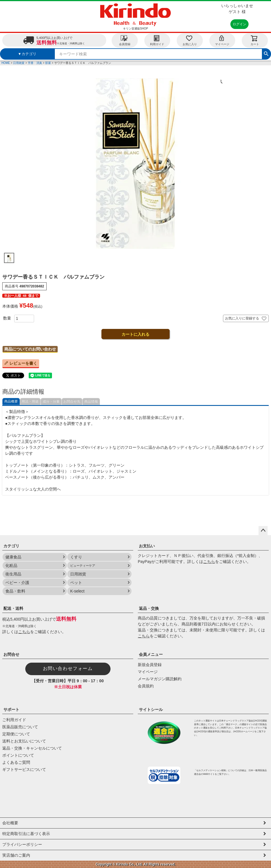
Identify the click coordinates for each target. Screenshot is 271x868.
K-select (77, 591)
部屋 (48, 63)
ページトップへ (263, 531)
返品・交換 (149, 608)
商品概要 (11, 401)
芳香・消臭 (35, 63)
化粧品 (11, 566)
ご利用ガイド (14, 720)
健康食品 (13, 557)
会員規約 (146, 686)
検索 (266, 53)
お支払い (147, 546)
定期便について (16, 734)
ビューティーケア (83, 566)
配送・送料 (13, 608)
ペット (76, 583)
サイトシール (151, 710)
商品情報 (91, 401)
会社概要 (10, 823)
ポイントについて (18, 755)
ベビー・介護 (17, 583)
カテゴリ (11, 546)
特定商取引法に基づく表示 (26, 834)
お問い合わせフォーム (68, 668)
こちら (209, 562)
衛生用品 (13, 574)
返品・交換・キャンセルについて (32, 748)
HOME (6, 63)
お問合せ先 (72, 401)
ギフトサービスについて (24, 769)
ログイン (239, 24)
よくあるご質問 (16, 762)
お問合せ (11, 654)
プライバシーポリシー (22, 844)
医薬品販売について (20, 727)
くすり (76, 557)
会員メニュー (151, 654)
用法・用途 (30, 401)
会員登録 (125, 40)
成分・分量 (51, 401)
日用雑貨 (19, 63)
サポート (11, 710)
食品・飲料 (15, 591)
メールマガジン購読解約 (160, 679)
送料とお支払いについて (24, 741)
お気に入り (190, 40)
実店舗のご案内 (16, 855)
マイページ (222, 40)
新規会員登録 (150, 665)
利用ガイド (157, 40)
